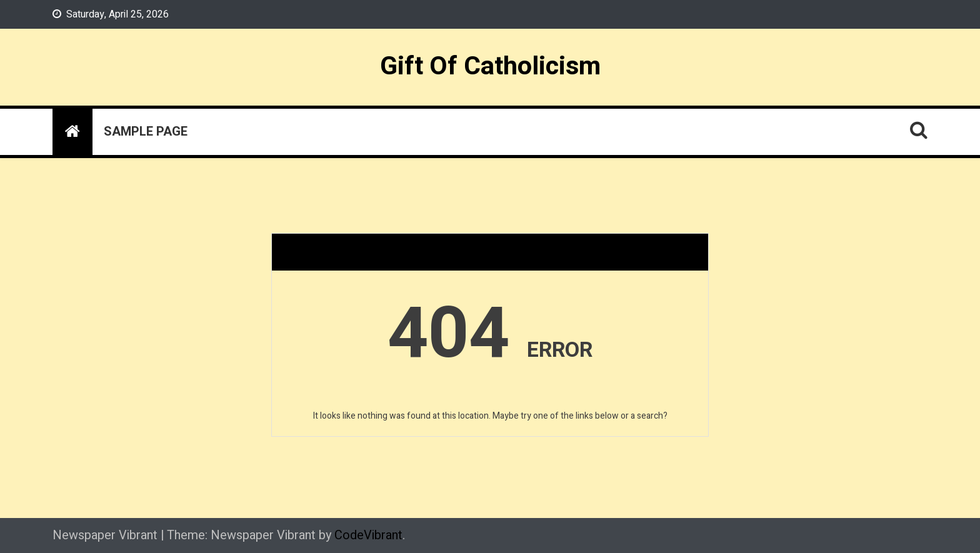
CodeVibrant (368, 535)
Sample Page (146, 132)
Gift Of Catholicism (490, 66)
